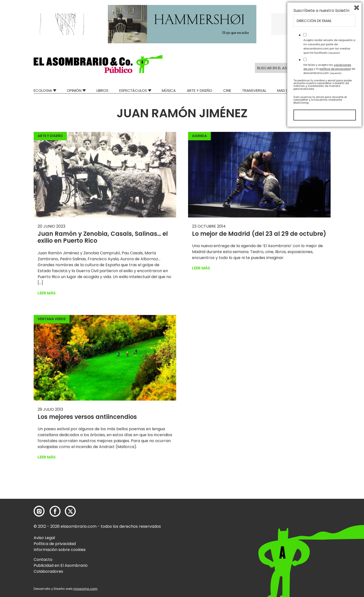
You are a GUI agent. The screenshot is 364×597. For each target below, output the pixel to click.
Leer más (47, 293)
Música (169, 90)
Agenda (199, 136)
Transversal (254, 90)
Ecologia (43, 90)
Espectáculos (133, 90)
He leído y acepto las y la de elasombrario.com (329, 537)
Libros (102, 90)
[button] (98, 64)
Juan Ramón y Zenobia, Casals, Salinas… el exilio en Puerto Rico (103, 237)
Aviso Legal (44, 538)
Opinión (74, 90)
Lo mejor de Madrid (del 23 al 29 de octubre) (259, 234)
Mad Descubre (291, 90)
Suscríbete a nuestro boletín (321, 478)
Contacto (43, 560)
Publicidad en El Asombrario (61, 565)
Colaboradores (48, 571)
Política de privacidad (55, 544)
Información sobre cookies (60, 550)
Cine (227, 90)
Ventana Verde (52, 319)
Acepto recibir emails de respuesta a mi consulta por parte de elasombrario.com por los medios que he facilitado (329, 514)
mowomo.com (85, 589)
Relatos (323, 90)
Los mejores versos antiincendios (87, 417)
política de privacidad (335, 537)
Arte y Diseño (200, 90)
